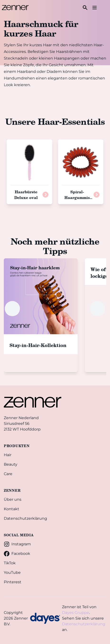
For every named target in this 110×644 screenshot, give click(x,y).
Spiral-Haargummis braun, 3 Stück (78, 197)
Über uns (13, 499)
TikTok (10, 563)
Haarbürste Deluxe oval (26, 195)
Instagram (17, 544)
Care (8, 474)
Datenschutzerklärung (25, 518)
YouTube (12, 572)
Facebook (17, 554)
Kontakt (12, 509)
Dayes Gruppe (76, 613)
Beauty (11, 464)
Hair (8, 455)
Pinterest (13, 582)
